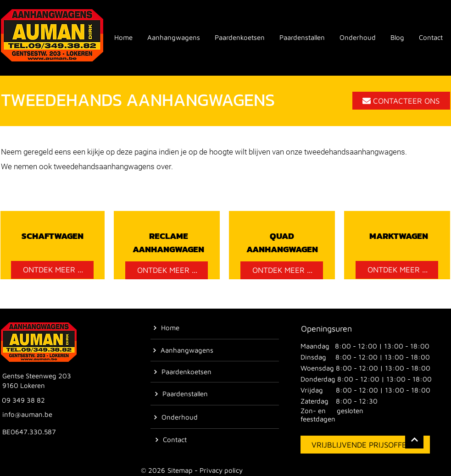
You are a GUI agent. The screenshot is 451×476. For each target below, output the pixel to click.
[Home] (166, 328)
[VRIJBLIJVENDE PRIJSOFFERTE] (365, 445)
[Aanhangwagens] (183, 350)
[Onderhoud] (176, 417)
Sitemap (180, 470)
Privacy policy (221, 470)
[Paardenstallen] (181, 394)
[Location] (414, 439)
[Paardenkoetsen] (183, 372)
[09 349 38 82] (24, 400)
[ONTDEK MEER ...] (52, 270)
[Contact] (171, 440)
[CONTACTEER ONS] (401, 101)
